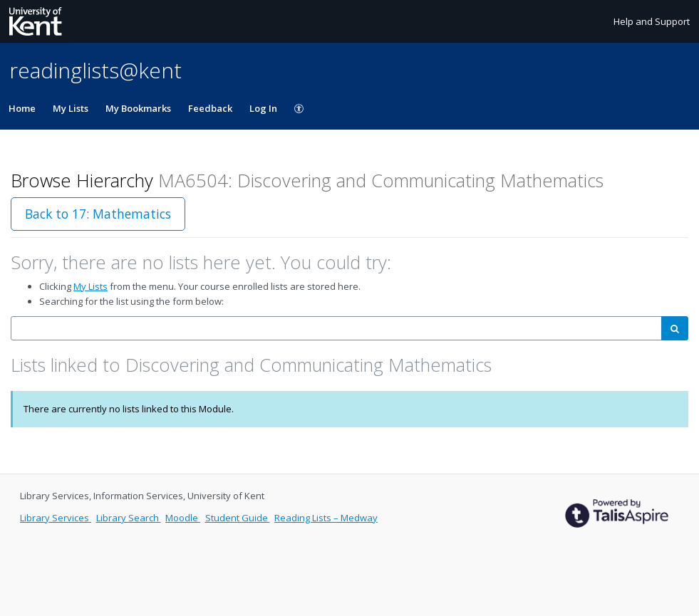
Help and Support (652, 21)
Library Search (129, 518)
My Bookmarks (138, 108)
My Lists (71, 108)
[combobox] (336, 329)
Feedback (210, 108)
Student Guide (238, 518)
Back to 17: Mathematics (98, 214)
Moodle (183, 518)
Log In (263, 108)
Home (22, 108)
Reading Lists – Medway (326, 518)
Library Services (56, 518)
